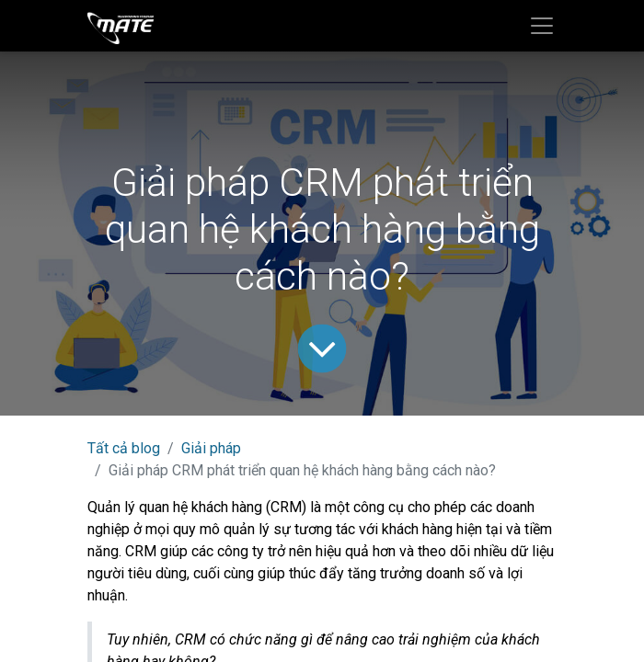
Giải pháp (211, 448)
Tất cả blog (124, 448)
